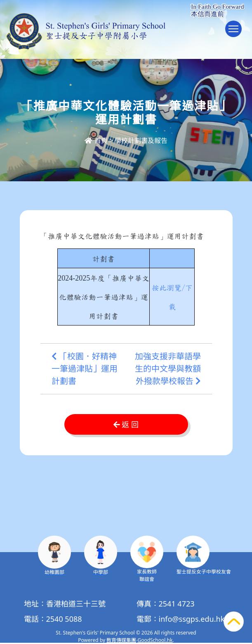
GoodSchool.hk (155, 640)
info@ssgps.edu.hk (192, 619)
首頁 (96, 141)
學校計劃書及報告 (141, 141)
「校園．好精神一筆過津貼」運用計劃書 (85, 369)
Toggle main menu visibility (235, 33)
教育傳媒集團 (121, 640)
